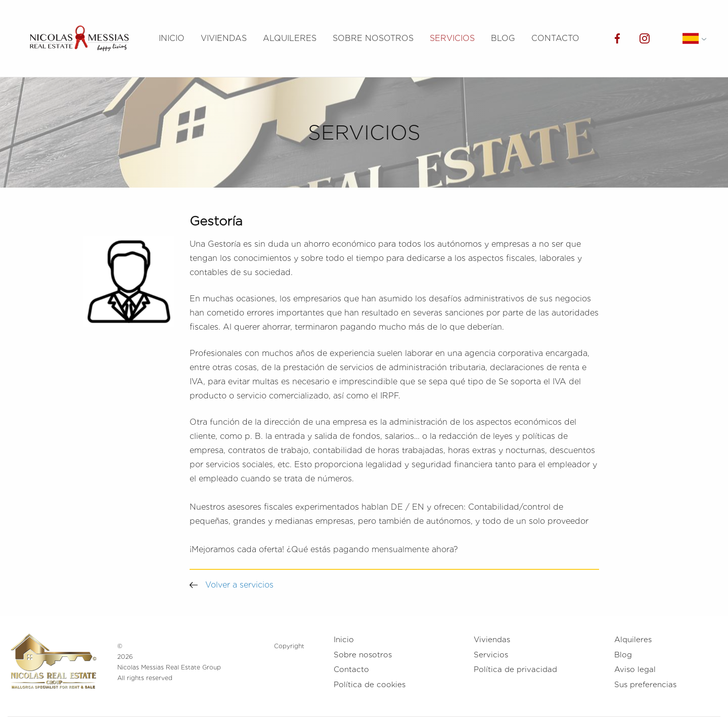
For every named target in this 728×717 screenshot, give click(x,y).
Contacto (555, 38)
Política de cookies (370, 685)
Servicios (452, 38)
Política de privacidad (515, 669)
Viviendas (224, 38)
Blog (503, 38)
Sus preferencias (645, 685)
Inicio (172, 38)
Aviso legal (635, 669)
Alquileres (290, 38)
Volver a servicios (232, 585)
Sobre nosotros (373, 38)
